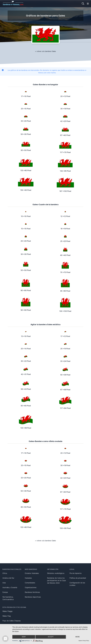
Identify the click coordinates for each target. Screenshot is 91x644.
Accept (51, 637)
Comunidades (30, 583)
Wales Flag (7, 616)
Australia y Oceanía (10, 587)
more (78, 637)
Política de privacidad (78, 578)
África (5, 573)
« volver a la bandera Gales (45, 51)
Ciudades (28, 578)
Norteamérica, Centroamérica (8, 598)
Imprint (80, 641)
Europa (5, 592)
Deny (24, 637)
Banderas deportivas (33, 597)
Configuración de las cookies (77, 584)
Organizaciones (31, 587)
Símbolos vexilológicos (56, 573)
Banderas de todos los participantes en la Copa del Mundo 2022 (56, 580)
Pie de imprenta (75, 573)
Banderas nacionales (12, 569)
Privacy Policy (86, 641)
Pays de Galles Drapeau (12, 621)
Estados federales (32, 573)
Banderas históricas (32, 592)
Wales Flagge (7, 611)
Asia (4, 583)
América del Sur (8, 578)
